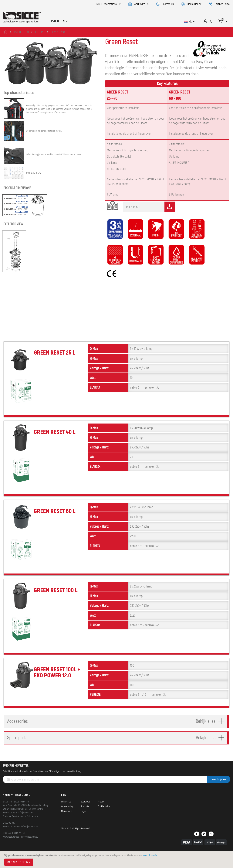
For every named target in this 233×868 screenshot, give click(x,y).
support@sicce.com (29, 825)
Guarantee (86, 810)
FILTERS (40, 32)
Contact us (66, 810)
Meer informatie (150, 855)
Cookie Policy (104, 815)
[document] (117, 860)
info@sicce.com (26, 821)
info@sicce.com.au (30, 845)
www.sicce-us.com (11, 835)
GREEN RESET (150, 215)
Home (6, 32)
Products (85, 815)
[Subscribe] (219, 788)
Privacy (101, 810)
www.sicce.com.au (11, 845)
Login (83, 820)
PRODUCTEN (21, 32)
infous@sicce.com (30, 835)
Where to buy (67, 815)
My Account (66, 820)
